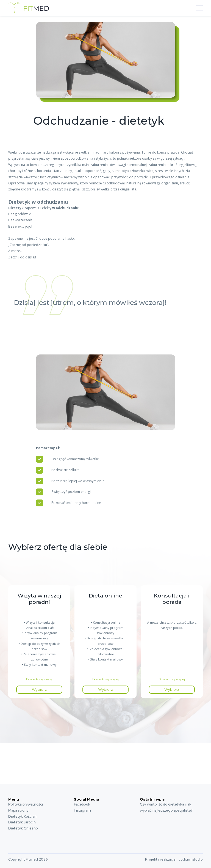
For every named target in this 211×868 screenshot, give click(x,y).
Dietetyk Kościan (22, 816)
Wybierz (39, 690)
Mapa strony (18, 810)
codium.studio (191, 859)
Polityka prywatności (26, 804)
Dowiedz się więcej (39, 679)
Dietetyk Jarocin (22, 822)
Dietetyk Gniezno (23, 828)
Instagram (82, 810)
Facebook (82, 804)
